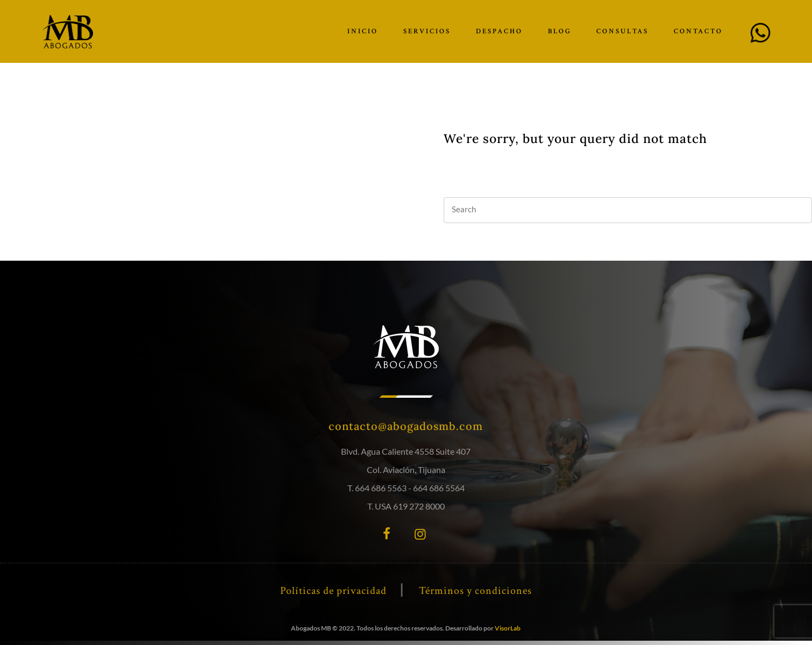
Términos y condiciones (475, 591)
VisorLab (508, 628)
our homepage (503, 175)
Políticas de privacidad (333, 591)
